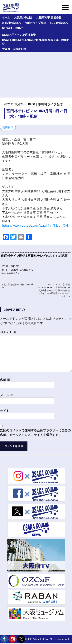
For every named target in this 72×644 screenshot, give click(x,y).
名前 (5, 380)
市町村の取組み (11, 23)
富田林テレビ (37, 256)
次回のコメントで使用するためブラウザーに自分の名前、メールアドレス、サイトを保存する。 (35, 432)
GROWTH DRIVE (12, 28)
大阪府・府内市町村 (14, 49)
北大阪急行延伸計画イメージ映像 (18, 286)
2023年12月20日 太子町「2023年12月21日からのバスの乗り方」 (17, 270)
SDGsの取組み (59, 23)
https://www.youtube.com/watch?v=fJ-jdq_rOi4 (35, 225)
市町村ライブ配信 (35, 23)
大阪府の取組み (23, 17)
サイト (5, 411)
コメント (8, 332)
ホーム (6, 17)
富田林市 (8, 127)
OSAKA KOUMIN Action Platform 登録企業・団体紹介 (36, 42)
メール (7, 395)
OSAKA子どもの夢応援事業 (19, 35)
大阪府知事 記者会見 (49, 17)
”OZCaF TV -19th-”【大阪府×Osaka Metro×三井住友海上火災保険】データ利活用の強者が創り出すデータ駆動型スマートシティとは (54, 290)
